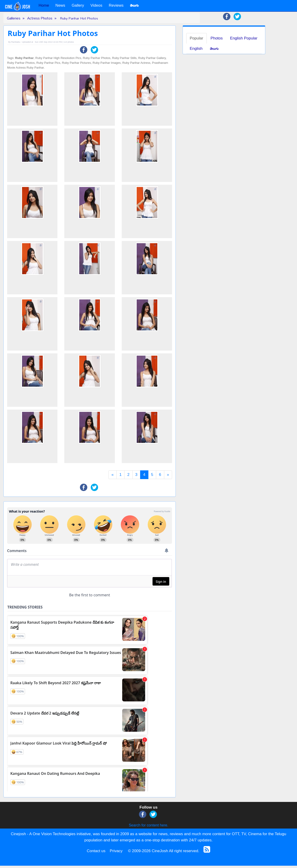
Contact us (96, 851)
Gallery (78, 5)
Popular (197, 38)
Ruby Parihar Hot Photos (79, 18)
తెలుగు (214, 49)
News (60, 5)
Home (44, 5)
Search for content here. (149, 825)
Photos (217, 38)
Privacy (116, 851)
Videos (96, 5)
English (196, 49)
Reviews (116, 5)
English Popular (244, 38)
